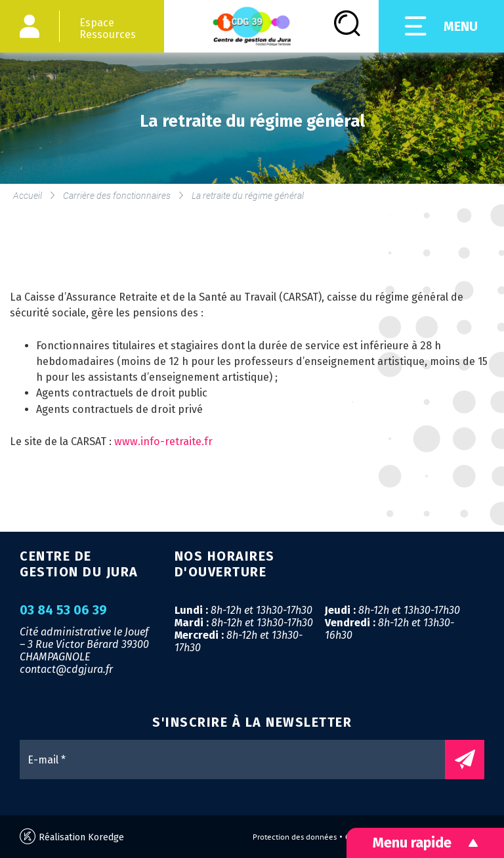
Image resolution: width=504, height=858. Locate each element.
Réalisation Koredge (72, 837)
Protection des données (295, 837)
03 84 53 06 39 (63, 611)
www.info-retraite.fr (163, 441)
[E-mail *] (239, 760)
